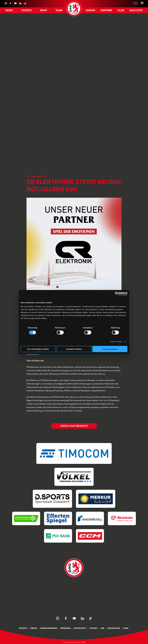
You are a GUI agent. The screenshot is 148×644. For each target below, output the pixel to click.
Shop (44, 11)
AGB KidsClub (116, 628)
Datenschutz (81, 628)
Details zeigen (116, 342)
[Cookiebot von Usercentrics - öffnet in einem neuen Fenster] (117, 294)
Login (129, 628)
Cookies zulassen (110, 349)
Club (122, 11)
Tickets (27, 11)
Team (58, 11)
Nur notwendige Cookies (38, 349)
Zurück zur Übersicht (74, 426)
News (10, 11)
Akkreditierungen (47, 628)
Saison (91, 11)
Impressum (65, 628)
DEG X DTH (137, 11)
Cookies (95, 628)
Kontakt (20, 628)
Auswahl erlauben (74, 349)
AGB (104, 628)
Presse (31, 628)
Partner (107, 11)
